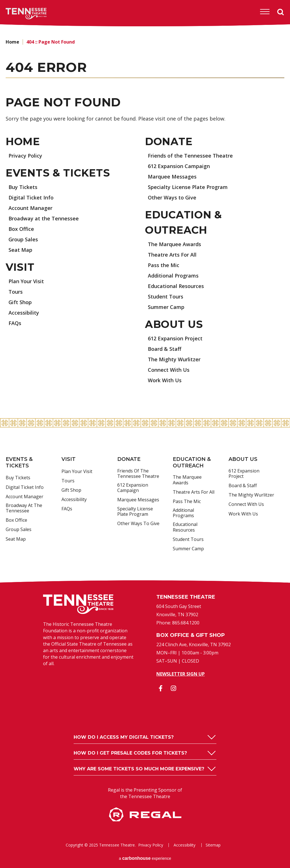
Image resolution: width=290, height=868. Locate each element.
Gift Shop (20, 302)
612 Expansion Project (175, 338)
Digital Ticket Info (31, 197)
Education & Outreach (192, 462)
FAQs (15, 323)
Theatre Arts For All (172, 255)
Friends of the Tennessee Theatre (190, 156)
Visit (20, 267)
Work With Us (165, 380)
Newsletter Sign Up (181, 674)
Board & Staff (165, 349)
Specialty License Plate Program (188, 187)
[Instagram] (173, 688)
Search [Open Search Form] (281, 12)
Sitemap (213, 845)
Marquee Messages (172, 177)
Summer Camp (166, 307)
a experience (145, 858)
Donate (169, 141)
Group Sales (23, 239)
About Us (174, 324)
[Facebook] (161, 688)
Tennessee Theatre (17, 14)
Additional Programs (173, 276)
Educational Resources (176, 286)
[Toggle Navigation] (265, 12)
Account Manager (30, 208)
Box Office (21, 229)
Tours (16, 292)
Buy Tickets (23, 187)
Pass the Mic (164, 265)
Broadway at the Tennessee (44, 218)
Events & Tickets (58, 173)
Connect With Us (169, 370)
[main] (145, 223)
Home (12, 42)
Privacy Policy (25, 156)
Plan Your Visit (26, 281)
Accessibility (24, 313)
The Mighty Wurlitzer (174, 359)
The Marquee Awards (174, 244)
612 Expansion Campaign (179, 166)
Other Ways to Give (172, 197)
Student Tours (166, 297)
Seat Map (20, 250)
